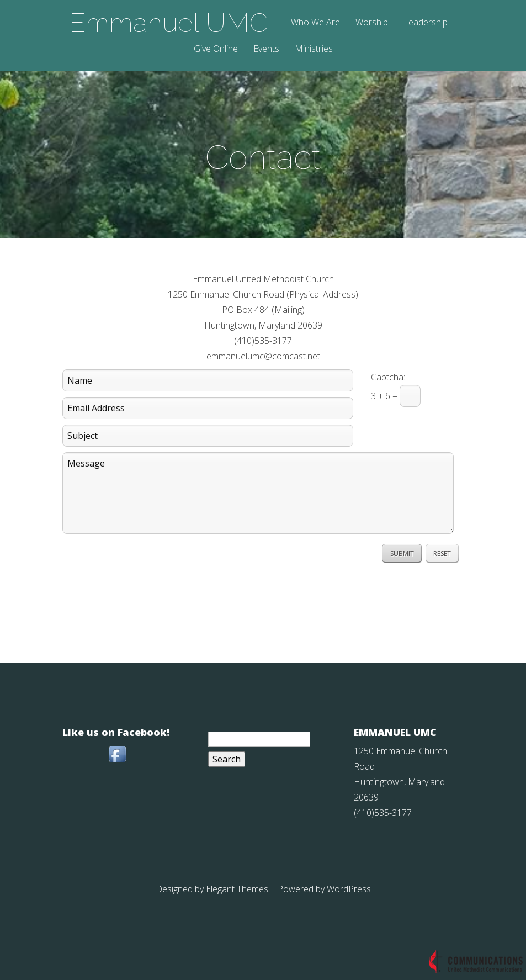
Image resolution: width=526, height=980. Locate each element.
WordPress (349, 889)
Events (266, 49)
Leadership (426, 23)
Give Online (216, 49)
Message (258, 493)
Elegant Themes (237, 889)
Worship (372, 23)
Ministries (314, 49)
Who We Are (315, 23)
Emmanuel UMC (168, 23)
